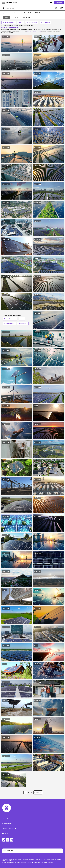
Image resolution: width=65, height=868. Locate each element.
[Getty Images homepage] (12, 3)
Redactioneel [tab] (26, 17)
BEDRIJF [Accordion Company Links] (33, 833)
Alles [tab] (6, 17)
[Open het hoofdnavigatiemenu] (3, 3)
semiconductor (32, 22)
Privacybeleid (39, 859)
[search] (4, 8)
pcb (21, 22)
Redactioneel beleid (28, 859)
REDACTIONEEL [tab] (26, 13)
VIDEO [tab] (37, 13)
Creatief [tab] (16, 17)
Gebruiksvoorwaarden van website (12, 859)
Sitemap (12, 860)
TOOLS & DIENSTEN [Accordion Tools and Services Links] (33, 828)
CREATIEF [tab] (14, 13)
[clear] (57, 8)
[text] (31, 8)
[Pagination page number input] (25, 792)
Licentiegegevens (49, 859)
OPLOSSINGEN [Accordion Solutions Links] (33, 823)
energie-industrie (9, 22)
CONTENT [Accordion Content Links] (33, 818)
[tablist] (25, 13)
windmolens (45, 22)
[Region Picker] (33, 851)
